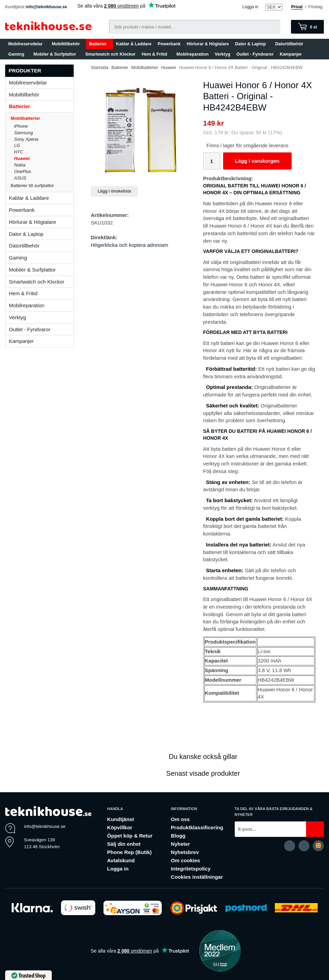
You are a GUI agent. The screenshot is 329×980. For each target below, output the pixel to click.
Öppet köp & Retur (130, 836)
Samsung (23, 133)
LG (17, 145)
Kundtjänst (121, 819)
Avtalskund (121, 860)
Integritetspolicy (191, 869)
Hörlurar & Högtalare (208, 44)
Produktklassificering (197, 827)
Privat (297, 7)
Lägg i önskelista (114, 191)
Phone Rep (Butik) (130, 852)
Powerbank (169, 44)
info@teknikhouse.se (46, 7)
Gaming (18, 54)
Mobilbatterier (42, 118)
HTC (19, 152)
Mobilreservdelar (27, 44)
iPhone (21, 126)
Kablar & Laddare (134, 44)
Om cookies (186, 860)
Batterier (99, 44)
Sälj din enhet (124, 844)
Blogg (178, 836)
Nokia (20, 165)
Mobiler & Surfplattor (56, 54)
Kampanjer (291, 54)
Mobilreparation (193, 54)
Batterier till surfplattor (42, 186)
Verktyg (223, 54)
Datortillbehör (291, 44)
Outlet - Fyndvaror (255, 54)
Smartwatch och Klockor (111, 54)
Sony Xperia (26, 139)
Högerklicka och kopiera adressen (130, 245)
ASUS (20, 178)
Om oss (180, 819)
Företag (315, 7)
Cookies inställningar (197, 877)
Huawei (22, 158)
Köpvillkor (120, 827)
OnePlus (23, 171)
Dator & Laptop (252, 44)
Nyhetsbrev (185, 852)
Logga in (251, 7)
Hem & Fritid (156, 54)
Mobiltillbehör (67, 44)
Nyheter (181, 844)
